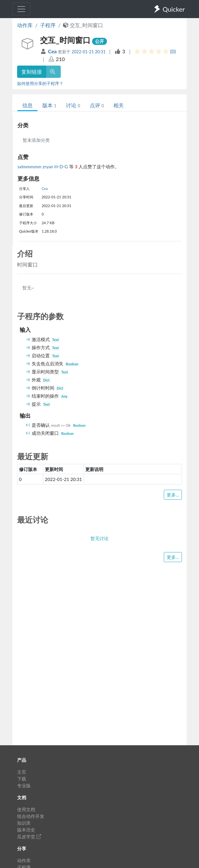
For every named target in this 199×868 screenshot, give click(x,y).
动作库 (25, 25)
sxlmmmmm (30, 167)
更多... (173, 495)
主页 (22, 772)
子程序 (48, 25)
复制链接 (32, 72)
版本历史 (26, 830)
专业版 (24, 785)
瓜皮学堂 (29, 837)
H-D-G (62, 167)
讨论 (73, 105)
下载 (22, 779)
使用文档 (26, 809)
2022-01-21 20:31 (89, 52)
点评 (97, 105)
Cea (53, 51)
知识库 (24, 823)
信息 (27, 105)
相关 (119, 105)
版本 (49, 105)
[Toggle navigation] (21, 9)
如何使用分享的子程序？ (40, 83)
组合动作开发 (31, 816)
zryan (49, 167)
